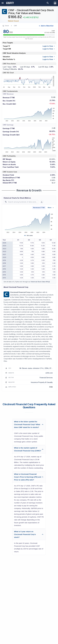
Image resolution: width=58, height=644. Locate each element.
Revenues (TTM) (39, 208)
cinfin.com (49, 373)
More (51, 208)
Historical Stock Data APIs (40, 282)
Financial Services (46, 378)
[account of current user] (3, 3)
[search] (48, 3)
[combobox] (21, 202)
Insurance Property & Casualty (42, 382)
